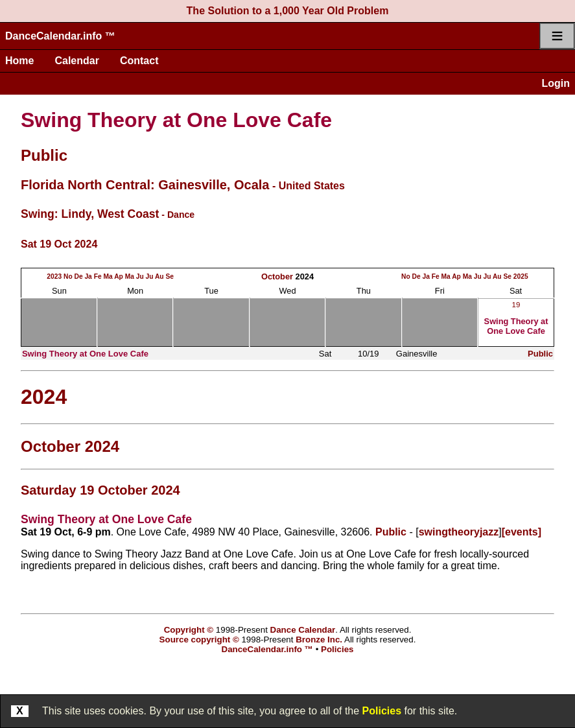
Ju (140, 276)
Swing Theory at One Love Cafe (176, 120)
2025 (521, 276)
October (277, 276)
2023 (54, 276)
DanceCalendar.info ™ (60, 36)
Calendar (76, 61)
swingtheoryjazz (459, 532)
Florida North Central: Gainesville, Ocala (145, 185)
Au (159, 276)
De (78, 276)
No (68, 276)
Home (19, 61)
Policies (382, 711)
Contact (139, 61)
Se (170, 276)
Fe (98, 276)
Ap (119, 276)
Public (44, 155)
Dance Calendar (303, 630)
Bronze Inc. (319, 640)
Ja (88, 276)
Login (556, 83)
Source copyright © (199, 640)
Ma (108, 276)
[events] (522, 532)
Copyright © (189, 630)
